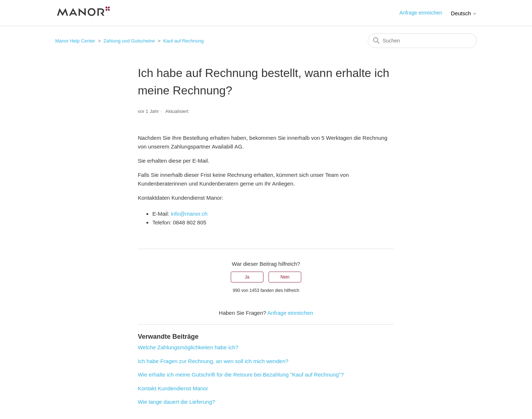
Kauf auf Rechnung (183, 41)
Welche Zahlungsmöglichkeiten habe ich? (188, 347)
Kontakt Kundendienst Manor (173, 388)
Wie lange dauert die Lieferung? (176, 402)
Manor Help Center (75, 41)
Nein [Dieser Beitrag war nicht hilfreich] (285, 277)
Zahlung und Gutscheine (129, 41)
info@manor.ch (189, 214)
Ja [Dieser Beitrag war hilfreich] (247, 277)
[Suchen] (422, 41)
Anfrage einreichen (421, 13)
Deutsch (464, 13)
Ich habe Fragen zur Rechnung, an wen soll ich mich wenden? (213, 361)
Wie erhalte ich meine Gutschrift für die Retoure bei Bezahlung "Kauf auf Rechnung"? (241, 375)
